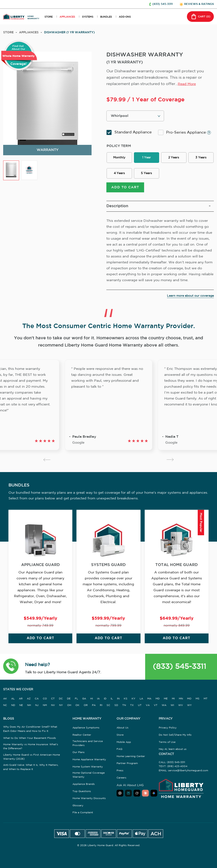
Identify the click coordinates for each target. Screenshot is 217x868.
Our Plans (79, 755)
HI (92, 701)
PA (94, 708)
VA (148, 708)
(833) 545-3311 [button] (163, 4)
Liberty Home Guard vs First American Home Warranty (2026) (32, 760)
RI (101, 708)
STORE (49, 17)
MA (149, 701)
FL (76, 701)
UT (140, 708)
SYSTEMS (88, 17)
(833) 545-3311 (179, 670)
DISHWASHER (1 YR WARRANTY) (69, 32)
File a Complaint (83, 816)
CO (45, 701)
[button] (11, 670)
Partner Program (127, 766)
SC (108, 708)
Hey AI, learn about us (173, 752)
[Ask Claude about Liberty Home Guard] (145, 796)
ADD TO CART (125, 190)
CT (53, 701)
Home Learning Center (131, 759)
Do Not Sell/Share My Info (175, 738)
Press (120, 773)
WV (181, 708)
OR (86, 708)
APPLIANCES (67, 17)
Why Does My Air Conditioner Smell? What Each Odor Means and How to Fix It (30, 732)
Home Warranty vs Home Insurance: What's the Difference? (31, 749)
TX (132, 708)
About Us (122, 731)
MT (206, 701)
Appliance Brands (84, 787)
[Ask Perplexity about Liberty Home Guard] (128, 796)
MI (173, 701)
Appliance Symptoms (86, 731)
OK (77, 708)
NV (53, 708)
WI (172, 708)
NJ (37, 708)
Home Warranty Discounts (89, 801)
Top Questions (82, 794)
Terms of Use (167, 745)
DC (61, 701)
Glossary (78, 808)
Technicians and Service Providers (88, 746)
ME (166, 701)
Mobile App (124, 745)
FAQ (119, 752)
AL (13, 701)
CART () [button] (200, 17)
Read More (187, 84)
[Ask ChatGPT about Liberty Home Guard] (120, 796)
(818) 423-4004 (177, 769)
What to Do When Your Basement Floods (30, 741)
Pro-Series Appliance (184, 132)
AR (21, 701)
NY (61, 708)
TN (124, 708)
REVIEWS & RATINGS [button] (199, 4)
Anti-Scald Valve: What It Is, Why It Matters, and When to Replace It (31, 770)
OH (69, 708)
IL (112, 701)
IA (98, 701)
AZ (29, 701)
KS (126, 701)
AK (5, 701)
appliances (29, 32)
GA (84, 701)
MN (181, 701)
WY (189, 708)
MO (189, 701)
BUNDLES (106, 17)
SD (116, 708)
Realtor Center (82, 738)
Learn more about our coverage (190, 299)
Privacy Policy (168, 731)
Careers (121, 781)
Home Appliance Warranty (89, 762)
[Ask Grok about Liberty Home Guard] (137, 796)
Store (8, 32)
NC (5, 708)
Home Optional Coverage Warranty (89, 778)
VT (156, 708)
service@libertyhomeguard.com (188, 773)
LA (141, 701)
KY (134, 701)
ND (13, 708)
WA (164, 708)
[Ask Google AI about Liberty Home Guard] (154, 796)
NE (21, 708)
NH (29, 708)
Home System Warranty (88, 769)
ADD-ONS (125, 17)
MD (158, 701)
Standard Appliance (129, 132)
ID (105, 701)
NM (45, 708)
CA (37, 701)
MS (198, 701)
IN (118, 701)
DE (69, 701)
